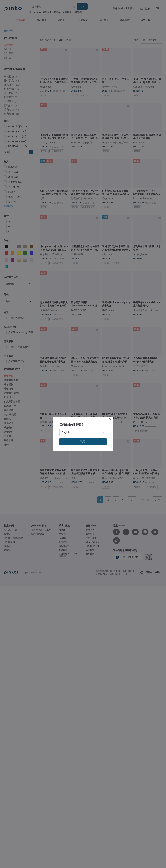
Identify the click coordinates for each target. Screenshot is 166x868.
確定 (83, 442)
